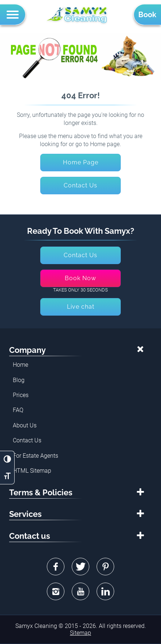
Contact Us (27, 440)
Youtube (80, 591)
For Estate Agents (35, 456)
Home (20, 365)
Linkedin (105, 591)
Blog (19, 380)
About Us (25, 425)
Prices (21, 395)
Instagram (56, 591)
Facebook (56, 567)
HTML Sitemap (32, 471)
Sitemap (80, 633)
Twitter (80, 567)
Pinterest (105, 567)
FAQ (18, 410)
